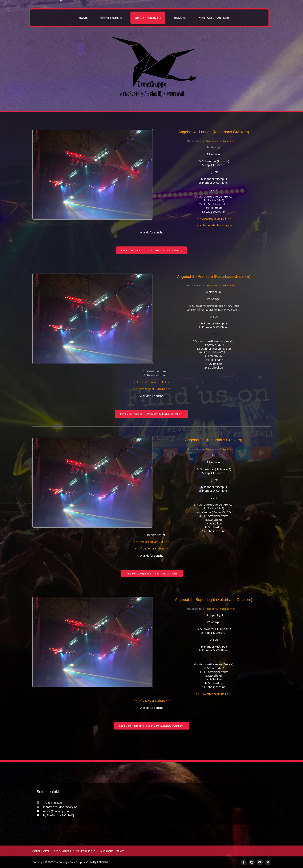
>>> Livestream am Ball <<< (214, 219)
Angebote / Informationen (221, 141)
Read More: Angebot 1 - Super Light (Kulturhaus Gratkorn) (152, 726)
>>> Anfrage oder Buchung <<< (214, 225)
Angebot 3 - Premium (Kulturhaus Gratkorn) (214, 277)
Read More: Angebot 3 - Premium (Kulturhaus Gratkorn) (152, 414)
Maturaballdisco (86, 851)
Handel (180, 18)
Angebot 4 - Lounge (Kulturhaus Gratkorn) (214, 132)
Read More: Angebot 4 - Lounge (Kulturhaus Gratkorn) (151, 250)
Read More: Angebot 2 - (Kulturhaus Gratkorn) (152, 574)
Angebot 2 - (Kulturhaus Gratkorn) (214, 440)
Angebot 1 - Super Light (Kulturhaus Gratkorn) (214, 600)
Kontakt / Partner (214, 18)
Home (83, 18)
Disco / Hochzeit (148, 18)
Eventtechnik (111, 18)
